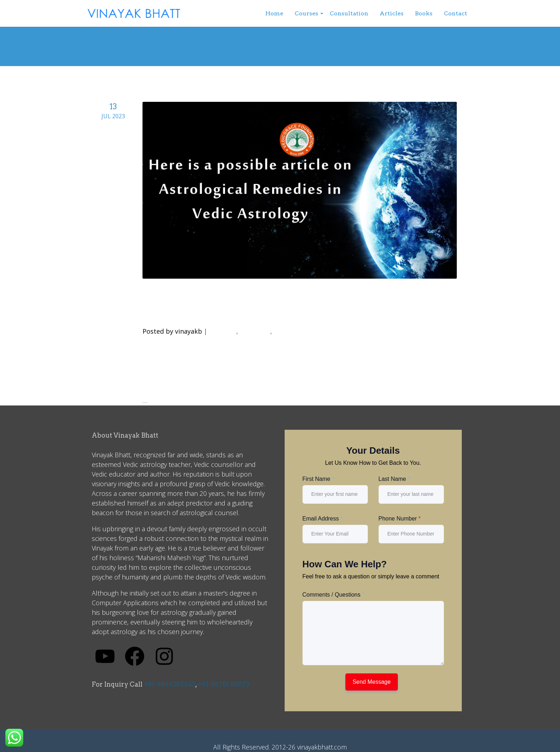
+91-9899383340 (170, 684)
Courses (306, 13)
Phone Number (400, 519)
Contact (456, 13)
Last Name (394, 479)
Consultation (349, 13)
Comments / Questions (333, 595)
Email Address (323, 519)
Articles (392, 13)
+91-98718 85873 (224, 684)
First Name (318, 479)
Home (274, 13)
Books (424, 13)
